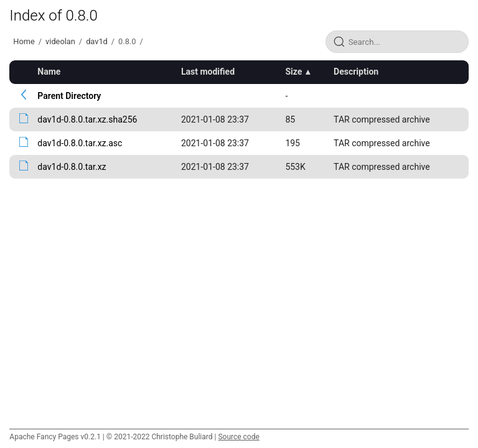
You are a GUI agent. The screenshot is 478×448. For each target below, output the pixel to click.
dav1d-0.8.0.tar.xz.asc (80, 143)
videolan (60, 41)
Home (24, 41)
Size (293, 72)
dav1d (97, 41)
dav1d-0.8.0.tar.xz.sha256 (87, 119)
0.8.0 (127, 41)
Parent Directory (69, 96)
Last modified (208, 72)
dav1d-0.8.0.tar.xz (72, 167)
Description (356, 72)
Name (49, 72)
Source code (238, 437)
